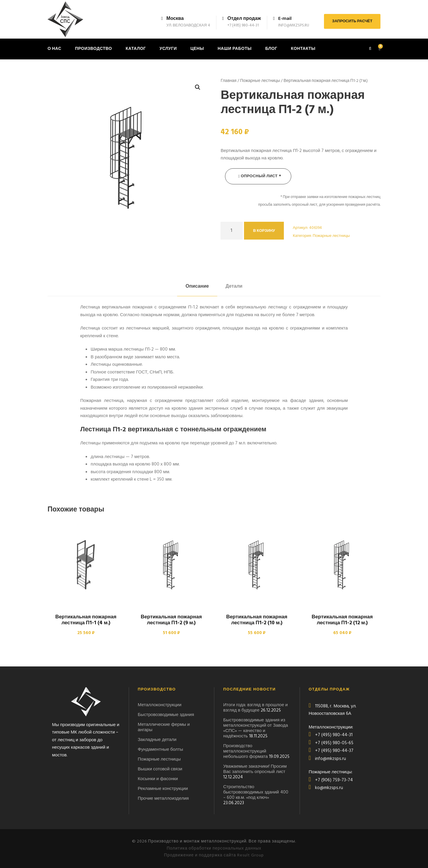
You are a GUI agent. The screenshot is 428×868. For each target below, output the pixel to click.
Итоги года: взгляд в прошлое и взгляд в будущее (255, 708)
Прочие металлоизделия (163, 799)
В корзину (264, 231)
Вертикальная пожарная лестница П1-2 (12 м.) (342, 620)
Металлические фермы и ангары (164, 727)
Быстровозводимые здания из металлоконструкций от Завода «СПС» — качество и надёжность (256, 728)
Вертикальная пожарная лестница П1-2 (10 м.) (257, 620)
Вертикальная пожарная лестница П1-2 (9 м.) (171, 620)
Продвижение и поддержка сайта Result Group (214, 855)
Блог (271, 49)
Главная (228, 81)
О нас (54, 49)
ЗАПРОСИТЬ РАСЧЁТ (352, 21)
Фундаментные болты (161, 750)
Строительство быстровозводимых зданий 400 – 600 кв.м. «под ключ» (256, 792)
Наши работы (235, 49)
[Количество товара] (232, 231)
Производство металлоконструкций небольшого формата (246, 751)
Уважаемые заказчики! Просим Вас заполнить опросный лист (255, 769)
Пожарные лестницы (260, 81)
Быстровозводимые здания (166, 715)
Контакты (303, 49)
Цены (197, 49)
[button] (198, 87)
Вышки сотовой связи (160, 769)
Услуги (168, 49)
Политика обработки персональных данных (214, 849)
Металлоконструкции (160, 705)
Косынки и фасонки (158, 779)
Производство (93, 49)
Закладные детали (157, 740)
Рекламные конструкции (163, 789)
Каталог (136, 49)
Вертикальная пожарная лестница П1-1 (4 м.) (86, 620)
